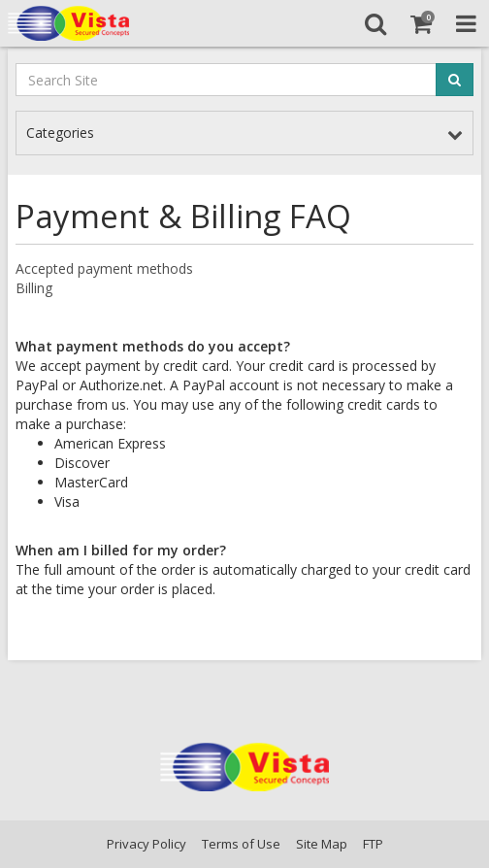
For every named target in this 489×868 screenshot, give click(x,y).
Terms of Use (241, 844)
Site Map (322, 844)
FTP (373, 844)
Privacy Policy (147, 844)
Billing (34, 288)
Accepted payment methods (104, 268)
